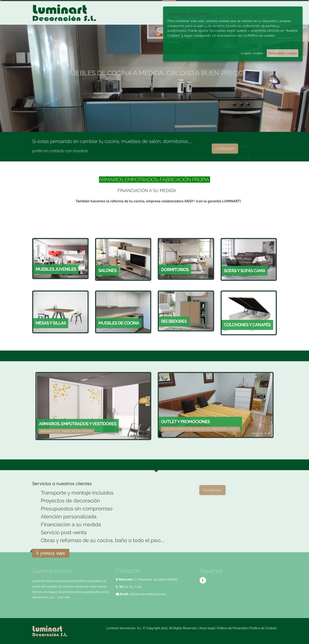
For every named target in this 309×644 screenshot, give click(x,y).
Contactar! (225, 148)
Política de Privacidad (232, 628)
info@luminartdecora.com (148, 594)
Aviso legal (207, 628)
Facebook (203, 580)
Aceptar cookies (252, 53)
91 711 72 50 (133, 587)
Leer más (64, 597)
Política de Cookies (263, 628)
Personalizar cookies (282, 53)
